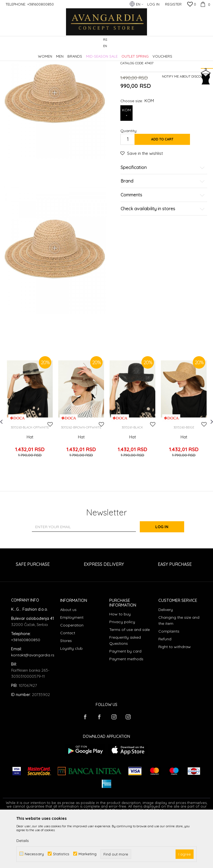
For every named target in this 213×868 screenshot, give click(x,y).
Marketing (88, 854)
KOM (126, 160)
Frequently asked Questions (125, 690)
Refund (165, 688)
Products (61, 54)
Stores (66, 690)
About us (68, 659)
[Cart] (205, 4)
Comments (163, 242)
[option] (30, 463)
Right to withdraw (175, 696)
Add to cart (162, 186)
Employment (72, 666)
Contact (68, 682)
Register (173, 4)
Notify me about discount (185, 123)
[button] (207, 43)
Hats (98, 54)
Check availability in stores (163, 256)
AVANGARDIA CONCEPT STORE (26, 54)
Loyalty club (71, 697)
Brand (163, 228)
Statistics (61, 854)
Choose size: (137, 148)
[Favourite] (192, 5)
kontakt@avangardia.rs (33, 704)
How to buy (120, 663)
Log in (167, 576)
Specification (163, 215)
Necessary (34, 854)
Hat (30, 491)
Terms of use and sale (130, 679)
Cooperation (72, 674)
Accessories (81, 54)
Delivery (166, 659)
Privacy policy (122, 671)
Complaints (169, 680)
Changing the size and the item (179, 669)
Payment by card (125, 700)
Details (23, 841)
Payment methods (126, 708)
